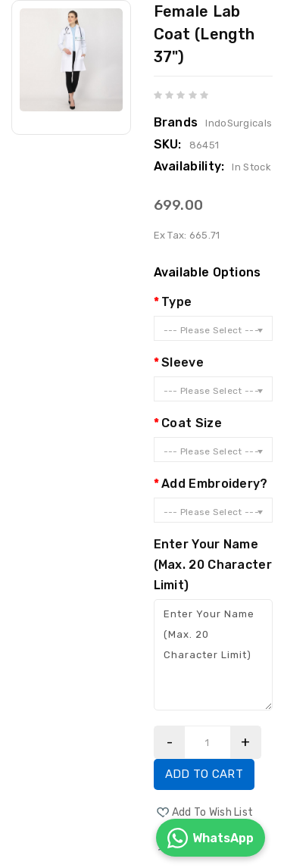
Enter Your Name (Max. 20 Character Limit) (213, 565)
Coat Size (192, 423)
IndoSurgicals (239, 123)
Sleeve (183, 362)
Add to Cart (204, 774)
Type (176, 302)
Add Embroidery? (215, 484)
